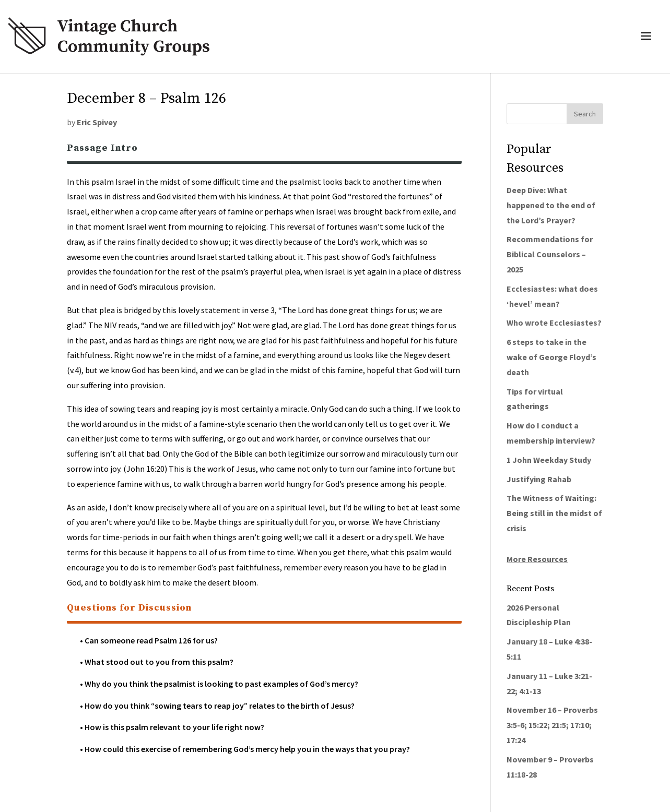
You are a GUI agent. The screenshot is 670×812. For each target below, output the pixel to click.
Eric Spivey (97, 122)
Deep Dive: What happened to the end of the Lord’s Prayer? (551, 205)
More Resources (537, 559)
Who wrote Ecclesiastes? (554, 323)
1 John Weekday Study (549, 460)
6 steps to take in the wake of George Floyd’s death (551, 357)
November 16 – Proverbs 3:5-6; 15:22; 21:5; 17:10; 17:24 (552, 725)
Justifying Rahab (539, 479)
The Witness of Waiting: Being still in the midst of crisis (554, 513)
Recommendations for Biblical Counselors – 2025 (550, 254)
